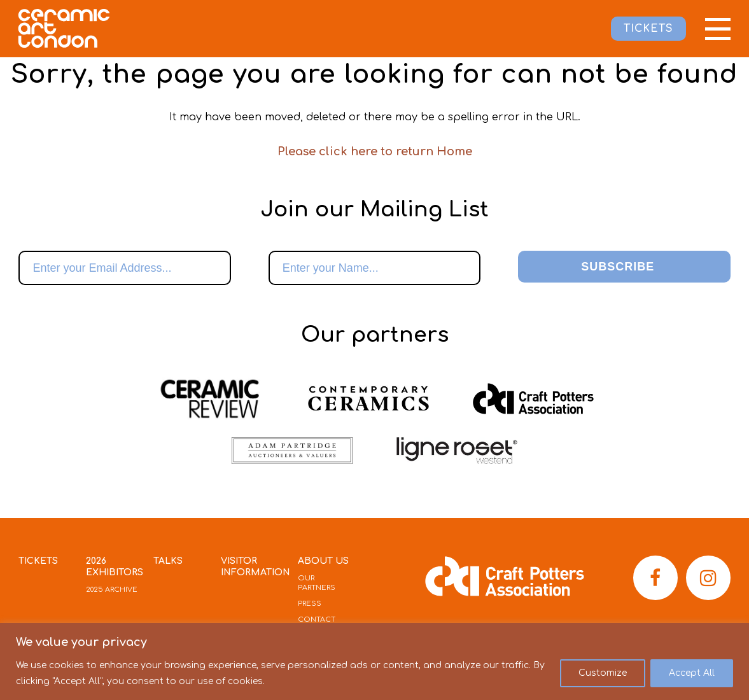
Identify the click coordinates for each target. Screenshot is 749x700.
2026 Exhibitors (115, 567)
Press (310, 604)
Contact (317, 619)
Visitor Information (255, 567)
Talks (168, 561)
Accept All (692, 673)
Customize (603, 673)
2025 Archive (112, 590)
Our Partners (317, 583)
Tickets (38, 561)
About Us (323, 561)
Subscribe (618, 267)
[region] (374, 661)
